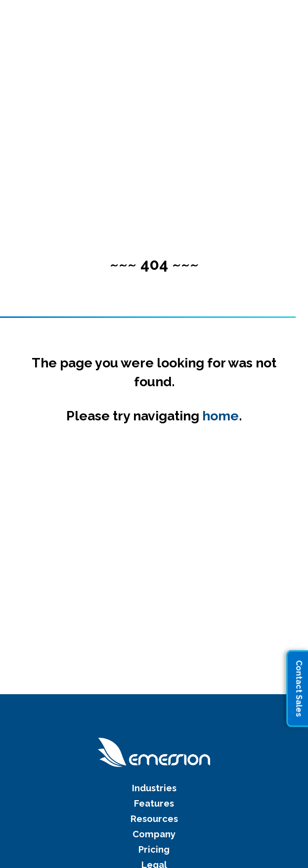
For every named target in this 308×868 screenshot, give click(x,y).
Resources (154, 819)
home (220, 416)
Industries (154, 788)
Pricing (154, 849)
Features (154, 803)
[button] (286, 19)
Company (154, 834)
